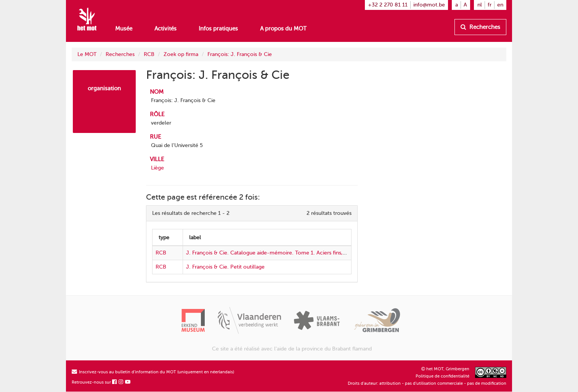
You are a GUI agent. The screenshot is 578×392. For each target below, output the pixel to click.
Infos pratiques (218, 29)
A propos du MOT (283, 29)
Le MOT (87, 54)
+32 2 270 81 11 (388, 5)
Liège (157, 168)
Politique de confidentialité (442, 376)
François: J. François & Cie (240, 54)
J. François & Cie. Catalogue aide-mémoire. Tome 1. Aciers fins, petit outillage (282, 253)
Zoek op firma (181, 54)
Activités (165, 29)
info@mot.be (429, 5)
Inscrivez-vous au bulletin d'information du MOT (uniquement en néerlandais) (153, 372)
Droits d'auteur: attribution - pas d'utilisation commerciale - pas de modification (427, 383)
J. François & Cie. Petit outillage (225, 267)
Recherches (480, 27)
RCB (149, 54)
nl (480, 5)
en (500, 5)
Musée (124, 29)
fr (490, 5)
